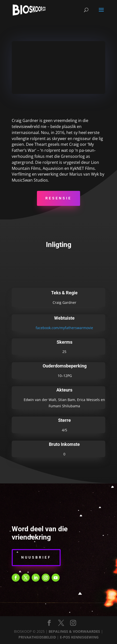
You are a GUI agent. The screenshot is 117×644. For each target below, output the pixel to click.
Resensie (58, 198)
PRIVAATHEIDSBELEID (37, 637)
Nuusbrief (36, 557)
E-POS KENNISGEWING (79, 637)
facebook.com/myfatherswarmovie (64, 328)
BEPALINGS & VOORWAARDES (74, 631)
